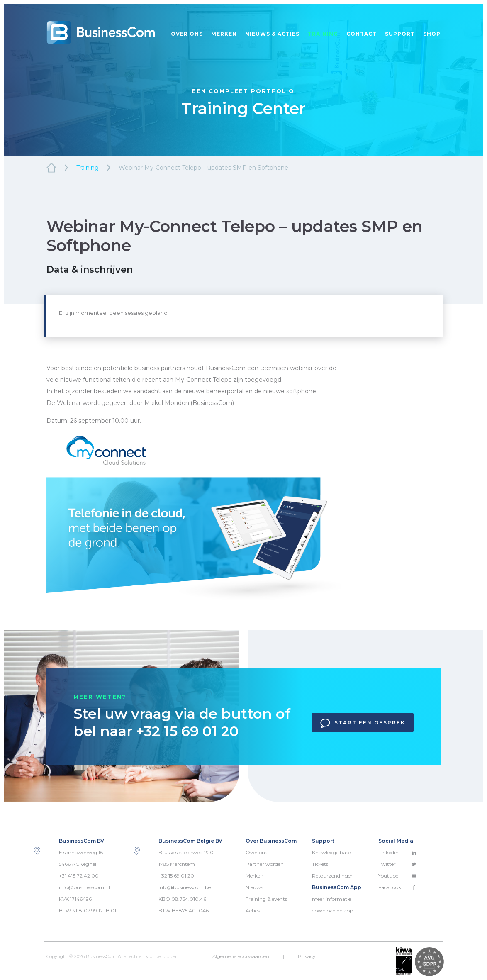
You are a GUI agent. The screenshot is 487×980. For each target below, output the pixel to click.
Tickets (320, 864)
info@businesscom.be (185, 887)
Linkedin (397, 852)
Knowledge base (331, 852)
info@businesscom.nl (84, 887)
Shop (432, 34)
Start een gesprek (363, 723)
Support (400, 34)
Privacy (307, 956)
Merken (224, 34)
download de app (332, 911)
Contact (362, 34)
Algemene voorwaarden (241, 956)
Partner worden (265, 864)
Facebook (397, 887)
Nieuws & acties (272, 34)
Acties (253, 911)
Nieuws (254, 887)
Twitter (397, 864)
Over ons (187, 34)
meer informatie (331, 899)
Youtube (397, 876)
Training (323, 34)
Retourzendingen (333, 876)
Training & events (266, 899)
